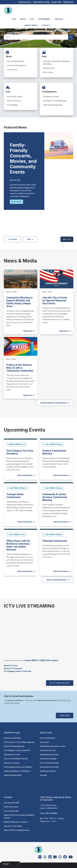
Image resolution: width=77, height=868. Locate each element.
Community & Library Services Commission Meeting (55, 497)
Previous (14, 239)
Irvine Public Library (15, 97)
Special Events (49, 68)
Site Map (43, 775)
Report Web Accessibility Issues (17, 830)
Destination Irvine (41, 2)
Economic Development (16, 65)
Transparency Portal (51, 97)
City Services (12, 70)
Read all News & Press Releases (54, 403)
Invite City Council (11, 807)
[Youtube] (71, 858)
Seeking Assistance (48, 771)
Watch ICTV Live (11, 666)
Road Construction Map (49, 767)
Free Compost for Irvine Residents (20, 452)
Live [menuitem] (15, 20)
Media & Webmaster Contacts (16, 822)
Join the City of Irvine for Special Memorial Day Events (55, 301)
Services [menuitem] (59, 20)
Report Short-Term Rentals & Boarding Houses (19, 816)
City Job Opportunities (16, 61)
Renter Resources (14, 101)
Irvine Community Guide (49, 763)
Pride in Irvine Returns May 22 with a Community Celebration (20, 368)
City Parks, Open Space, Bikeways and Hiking (56, 63)
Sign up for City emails (13, 826)
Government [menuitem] (45, 20)
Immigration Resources (49, 755)
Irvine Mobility (12, 105)
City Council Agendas (12, 738)
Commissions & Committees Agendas (19, 742)
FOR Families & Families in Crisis (53, 746)
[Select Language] (11, 864)
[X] (45, 858)
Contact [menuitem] (46, 26)
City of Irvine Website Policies (16, 759)
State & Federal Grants (13, 775)
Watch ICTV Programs (13, 668)
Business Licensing (12, 763)
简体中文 (35, 660)
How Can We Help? (11, 811)
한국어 (48, 660)
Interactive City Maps (48, 759)
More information (25, 475)
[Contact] (55, 858)
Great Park (56, 2)
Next (29, 239)
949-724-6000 (52, 813)
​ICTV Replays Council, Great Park (18, 671)
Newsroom (68, 2)
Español (55, 660)
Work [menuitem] (23, 20)
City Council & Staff (12, 803)
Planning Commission (55, 541)
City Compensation (48, 738)
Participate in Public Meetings (55, 101)
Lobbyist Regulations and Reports (17, 771)
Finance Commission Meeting (54, 452)
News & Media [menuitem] (32, 26)
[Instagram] (60, 858)
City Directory (25, 2)
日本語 (42, 660)
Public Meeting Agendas (53, 105)
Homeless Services (48, 750)
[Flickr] (40, 858)
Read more (16, 202)
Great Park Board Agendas (14, 746)
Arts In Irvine (48, 72)
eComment (44, 742)
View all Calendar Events (56, 580)
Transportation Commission (15, 496)
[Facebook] (65, 858)
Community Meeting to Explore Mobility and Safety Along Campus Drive (19, 302)
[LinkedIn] (50, 858)
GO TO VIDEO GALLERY (60, 683)
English (28, 660)
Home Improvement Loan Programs (18, 767)
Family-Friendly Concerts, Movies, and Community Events (23, 158)
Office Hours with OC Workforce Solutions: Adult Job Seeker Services (18, 545)
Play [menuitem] (32, 20)
